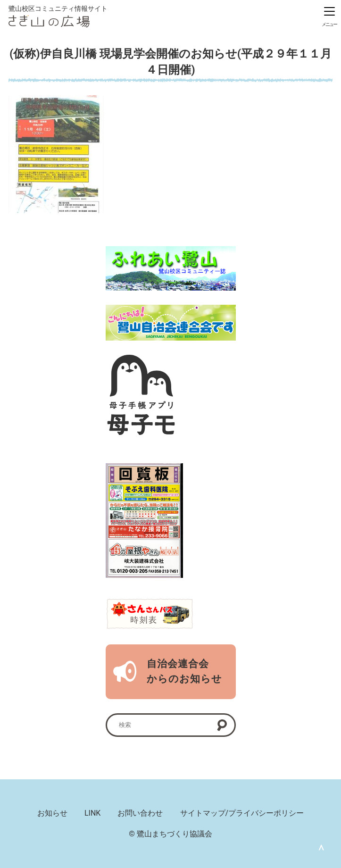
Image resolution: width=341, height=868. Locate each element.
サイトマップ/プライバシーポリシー (242, 813)
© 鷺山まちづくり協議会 (170, 834)
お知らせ (52, 813)
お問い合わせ (140, 813)
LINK (92, 813)
